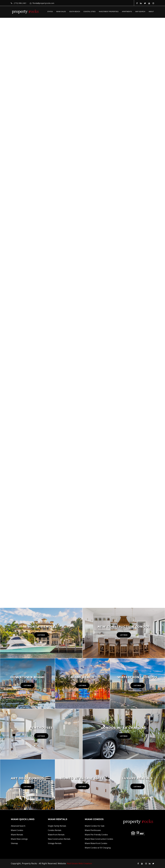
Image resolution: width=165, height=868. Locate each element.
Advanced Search (18, 826)
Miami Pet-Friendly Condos (96, 835)
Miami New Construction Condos (99, 839)
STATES (50, 12)
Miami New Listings (19, 839)
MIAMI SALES (61, 12)
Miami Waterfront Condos (96, 843)
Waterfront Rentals (56, 835)
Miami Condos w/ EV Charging (98, 848)
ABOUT (151, 12)
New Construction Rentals (59, 839)
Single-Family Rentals (57, 826)
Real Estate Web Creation (79, 863)
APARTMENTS (127, 12)
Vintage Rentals (55, 843)
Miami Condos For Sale (95, 826)
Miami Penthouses (93, 830)
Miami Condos (17, 830)
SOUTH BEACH (75, 12)
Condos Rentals (55, 830)
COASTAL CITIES (89, 12)
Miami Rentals (17, 835)
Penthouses (41, 728)
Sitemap (14, 843)
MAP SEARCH (140, 12)
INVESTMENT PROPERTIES (109, 12)
